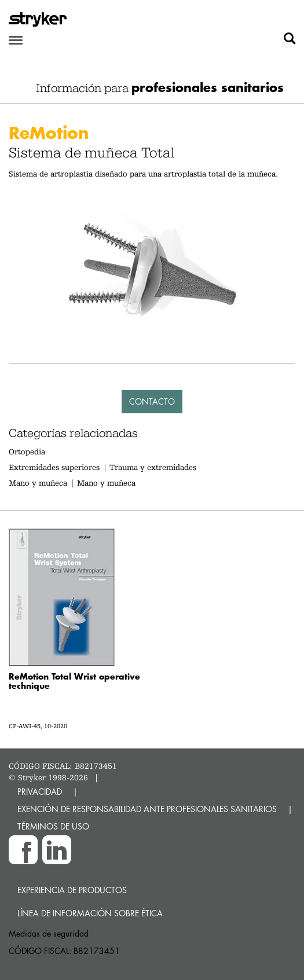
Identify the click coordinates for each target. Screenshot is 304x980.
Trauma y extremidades (153, 467)
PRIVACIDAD (40, 792)
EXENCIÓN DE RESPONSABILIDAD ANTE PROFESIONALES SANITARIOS (147, 809)
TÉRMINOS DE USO (53, 826)
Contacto (152, 401)
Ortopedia (27, 452)
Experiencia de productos (72, 890)
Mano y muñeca (38, 483)
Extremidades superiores (54, 467)
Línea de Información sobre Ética (90, 913)
